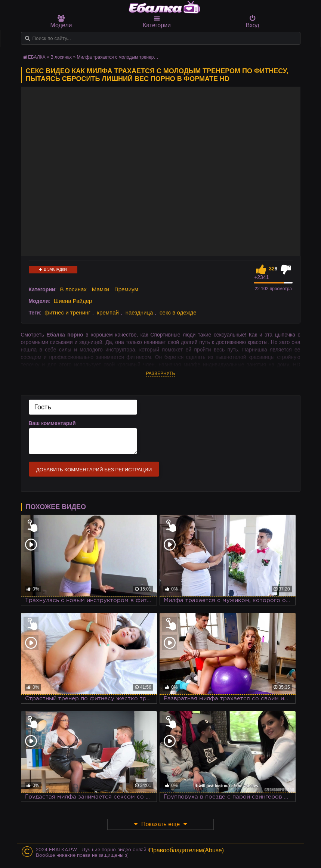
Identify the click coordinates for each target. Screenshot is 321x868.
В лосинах (61, 57)
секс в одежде (178, 312)
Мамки (101, 289)
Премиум (126, 289)
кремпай (108, 312)
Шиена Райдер (73, 301)
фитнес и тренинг (67, 312)
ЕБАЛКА (37, 57)
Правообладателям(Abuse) (187, 850)
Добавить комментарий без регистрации (94, 470)
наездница (139, 312)
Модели (61, 22)
